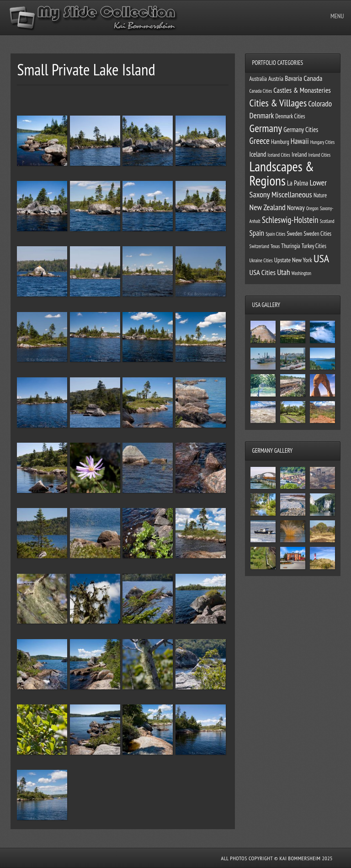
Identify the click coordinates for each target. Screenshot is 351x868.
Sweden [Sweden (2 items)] (294, 233)
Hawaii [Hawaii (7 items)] (300, 141)
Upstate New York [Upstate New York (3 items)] (293, 260)
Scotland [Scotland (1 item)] (327, 221)
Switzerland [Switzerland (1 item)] (259, 246)
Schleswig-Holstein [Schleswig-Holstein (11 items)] (290, 220)
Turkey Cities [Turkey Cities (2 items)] (314, 246)
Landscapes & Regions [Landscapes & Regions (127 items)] (282, 173)
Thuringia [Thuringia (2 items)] (290, 246)
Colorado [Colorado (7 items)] (320, 104)
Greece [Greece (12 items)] (260, 141)
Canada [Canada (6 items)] (313, 78)
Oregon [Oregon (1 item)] (312, 208)
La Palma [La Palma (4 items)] (298, 183)
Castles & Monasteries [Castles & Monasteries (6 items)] (302, 90)
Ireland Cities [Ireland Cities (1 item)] (320, 155)
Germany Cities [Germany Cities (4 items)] (301, 130)
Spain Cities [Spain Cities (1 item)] (275, 234)
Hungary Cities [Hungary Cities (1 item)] (322, 142)
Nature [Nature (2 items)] (320, 195)
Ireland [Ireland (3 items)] (299, 154)
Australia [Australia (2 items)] (258, 79)
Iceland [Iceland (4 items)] (258, 154)
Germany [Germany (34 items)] (266, 128)
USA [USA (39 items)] (321, 258)
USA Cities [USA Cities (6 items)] (263, 272)
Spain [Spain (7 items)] (257, 233)
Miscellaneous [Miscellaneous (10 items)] (292, 194)
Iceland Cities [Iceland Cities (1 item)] (279, 155)
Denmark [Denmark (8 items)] (262, 115)
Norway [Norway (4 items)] (296, 208)
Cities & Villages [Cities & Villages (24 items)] (278, 103)
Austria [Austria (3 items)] (276, 79)
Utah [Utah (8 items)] (283, 272)
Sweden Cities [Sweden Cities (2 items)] (318, 233)
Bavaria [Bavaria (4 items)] (293, 78)
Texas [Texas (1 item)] (275, 246)
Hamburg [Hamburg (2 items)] (280, 142)
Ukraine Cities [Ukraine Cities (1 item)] (261, 260)
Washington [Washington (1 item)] (301, 273)
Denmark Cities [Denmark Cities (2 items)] (290, 116)
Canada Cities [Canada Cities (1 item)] (261, 91)
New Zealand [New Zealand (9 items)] (268, 207)
